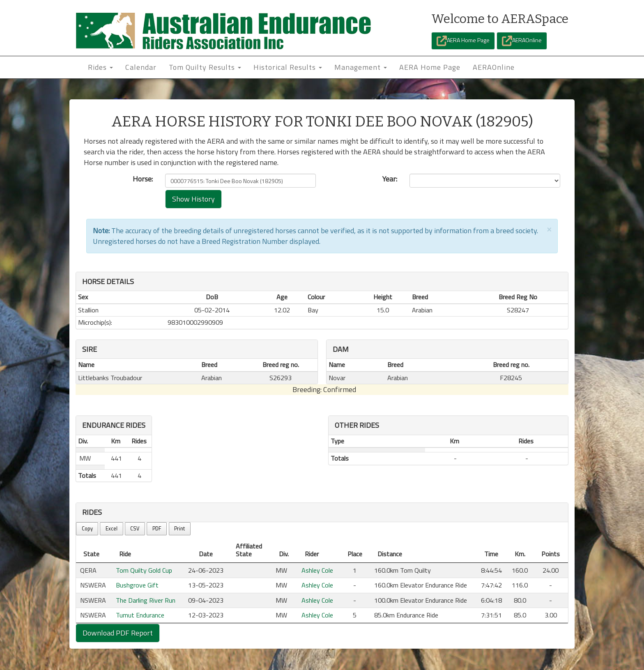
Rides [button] (100, 67)
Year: (390, 179)
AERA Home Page (463, 41)
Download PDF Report (118, 633)
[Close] (549, 229)
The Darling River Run (146, 600)
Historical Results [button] (288, 67)
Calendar (141, 67)
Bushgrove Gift (137, 585)
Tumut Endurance (140, 615)
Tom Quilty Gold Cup (144, 570)
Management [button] (361, 67)
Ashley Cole (317, 570)
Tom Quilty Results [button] (205, 67)
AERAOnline (522, 41)
